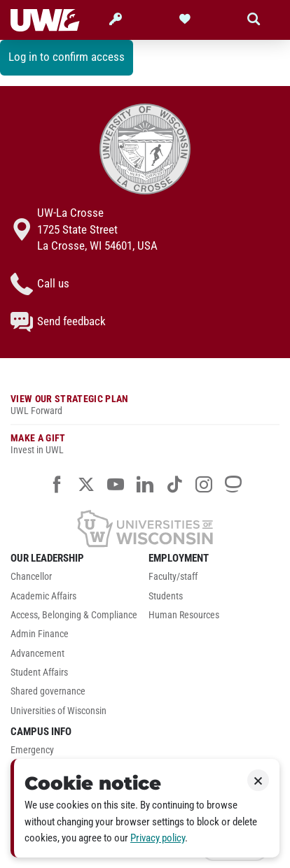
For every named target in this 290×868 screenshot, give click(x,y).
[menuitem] (76, 580)
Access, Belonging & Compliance (74, 615)
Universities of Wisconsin (58, 711)
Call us (40, 284)
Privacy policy (158, 838)
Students (166, 596)
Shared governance (48, 691)
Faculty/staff (173, 577)
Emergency (32, 750)
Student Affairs (39, 673)
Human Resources (184, 615)
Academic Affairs (43, 596)
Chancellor (31, 577)
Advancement (37, 654)
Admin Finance (40, 634)
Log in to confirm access (67, 57)
